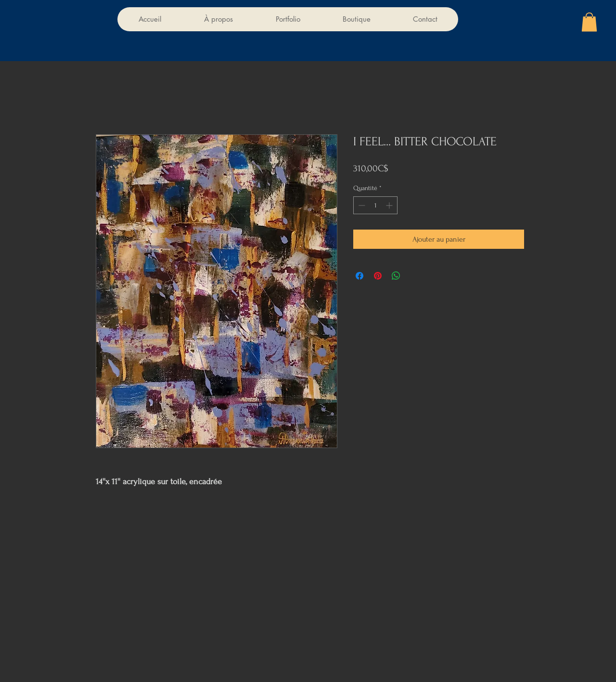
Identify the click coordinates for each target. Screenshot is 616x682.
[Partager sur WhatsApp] (396, 276)
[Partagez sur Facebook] (359, 276)
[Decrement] (361, 205)
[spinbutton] (375, 205)
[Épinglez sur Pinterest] (378, 276)
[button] (589, 22)
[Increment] (390, 205)
